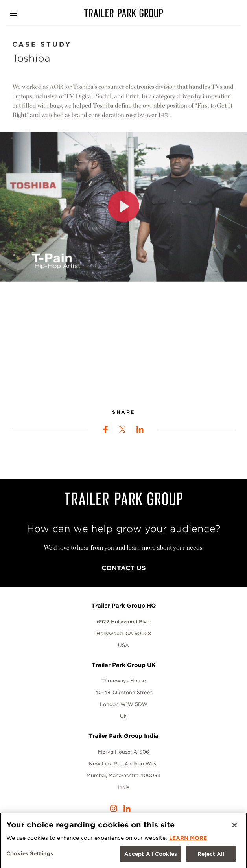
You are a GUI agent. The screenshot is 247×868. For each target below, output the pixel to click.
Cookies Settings (30, 856)
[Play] (124, 210)
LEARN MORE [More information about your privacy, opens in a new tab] (188, 840)
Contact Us (124, 568)
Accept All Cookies (151, 856)
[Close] (234, 827)
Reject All (211, 856)
